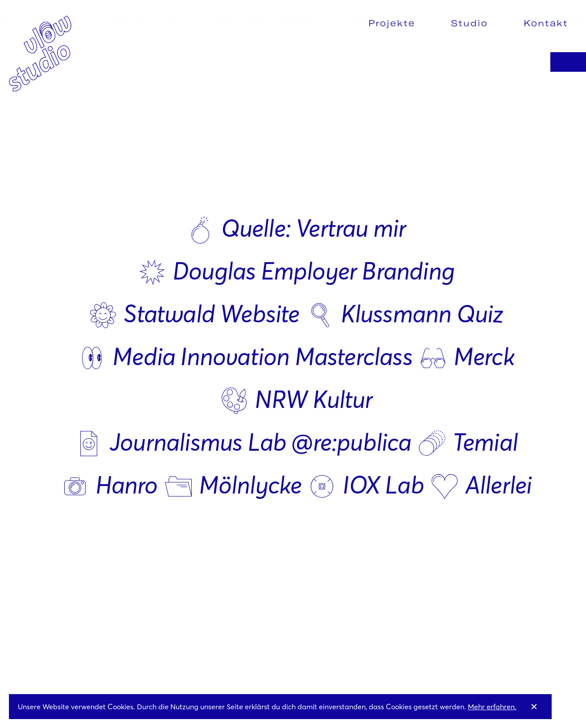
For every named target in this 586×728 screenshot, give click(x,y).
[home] (40, 52)
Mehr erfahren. (492, 707)
